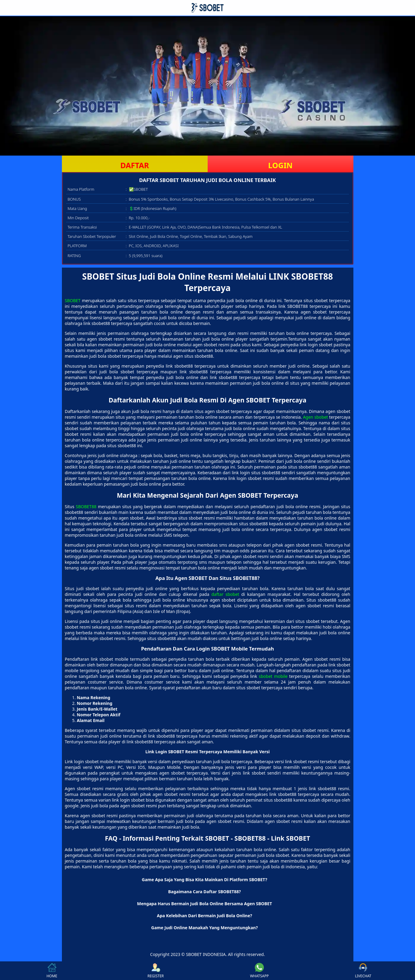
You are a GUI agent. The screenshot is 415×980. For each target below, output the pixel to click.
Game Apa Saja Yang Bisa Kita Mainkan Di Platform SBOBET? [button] (204, 880)
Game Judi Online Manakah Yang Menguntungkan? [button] (204, 928)
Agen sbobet (315, 417)
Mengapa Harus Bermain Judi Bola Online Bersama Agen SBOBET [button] (204, 904)
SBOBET (73, 300)
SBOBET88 (86, 507)
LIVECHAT (363, 971)
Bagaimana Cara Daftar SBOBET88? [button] (204, 892)
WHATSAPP (259, 971)
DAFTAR (134, 165)
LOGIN (280, 165)
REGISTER (156, 971)
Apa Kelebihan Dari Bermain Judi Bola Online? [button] (204, 916)
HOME (52, 971)
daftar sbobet (225, 594)
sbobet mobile (273, 676)
